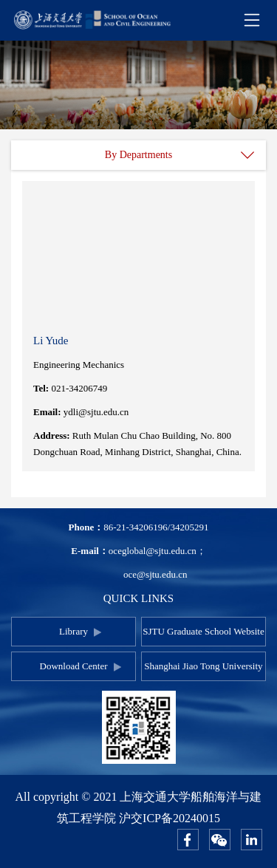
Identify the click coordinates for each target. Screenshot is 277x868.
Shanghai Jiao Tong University (203, 666)
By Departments (138, 155)
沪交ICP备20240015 (170, 818)
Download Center (74, 666)
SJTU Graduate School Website (203, 631)
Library (73, 631)
